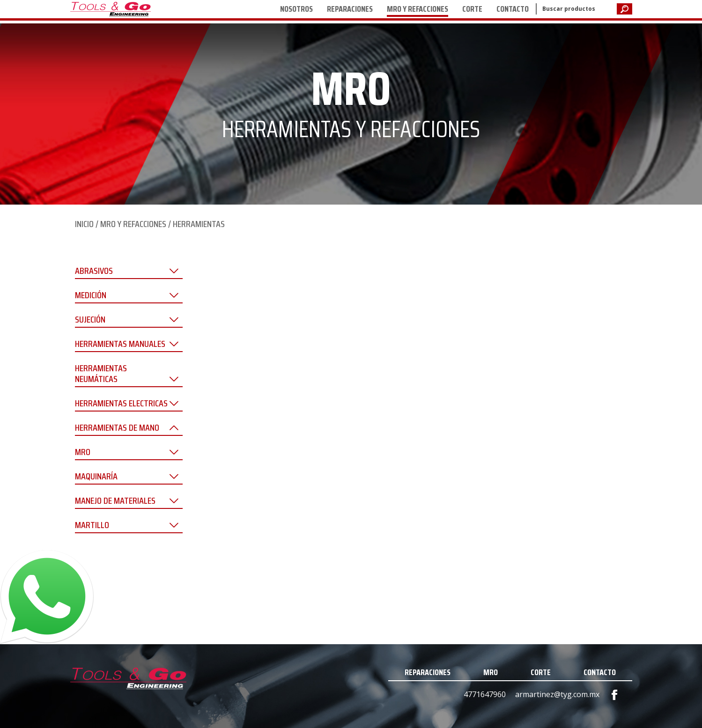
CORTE (472, 9)
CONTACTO (513, 9)
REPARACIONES (350, 9)
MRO (491, 672)
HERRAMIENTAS (199, 224)
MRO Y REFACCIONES (418, 9)
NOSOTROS (296, 9)
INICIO (84, 224)
